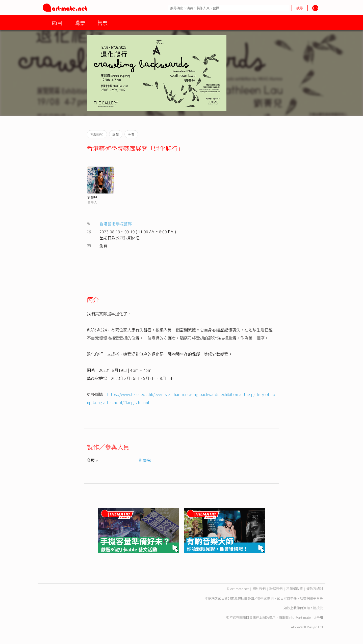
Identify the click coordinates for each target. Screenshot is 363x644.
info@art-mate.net (302, 617)
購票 (80, 23)
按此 (320, 608)
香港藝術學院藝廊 (116, 223)
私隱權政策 (294, 589)
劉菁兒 (92, 197)
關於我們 (259, 589)
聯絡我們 (276, 589)
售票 (102, 23)
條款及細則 (315, 589)
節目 (57, 23)
